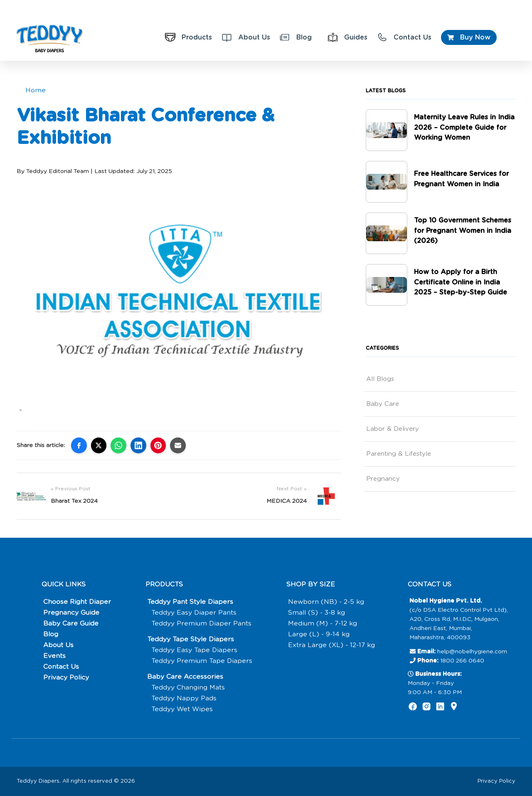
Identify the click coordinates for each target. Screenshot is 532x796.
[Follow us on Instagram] (427, 708)
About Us (246, 37)
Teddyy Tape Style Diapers (192, 639)
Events (54, 656)
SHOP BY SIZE (310, 584)
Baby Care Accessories (185, 677)
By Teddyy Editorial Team (53, 171)
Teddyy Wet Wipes (183, 709)
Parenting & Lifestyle (399, 454)
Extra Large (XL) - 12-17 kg (331, 645)
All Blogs (380, 379)
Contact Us (404, 37)
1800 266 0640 (462, 661)
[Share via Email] (179, 445)
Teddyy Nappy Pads (184, 698)
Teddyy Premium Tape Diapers (202, 661)
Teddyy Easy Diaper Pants (194, 613)
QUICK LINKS (64, 584)
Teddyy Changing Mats (188, 687)
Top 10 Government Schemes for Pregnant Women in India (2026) (463, 231)
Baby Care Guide (70, 623)
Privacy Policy (66, 677)
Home (36, 90)
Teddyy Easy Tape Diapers (195, 650)
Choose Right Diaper (77, 602)
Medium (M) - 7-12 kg (322, 623)
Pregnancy (383, 479)
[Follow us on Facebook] (413, 708)
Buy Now (469, 37)
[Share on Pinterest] (159, 445)
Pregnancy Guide (71, 613)
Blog (296, 37)
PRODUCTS (165, 584)
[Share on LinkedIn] (139, 445)
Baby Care (383, 404)
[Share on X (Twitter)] (99, 445)
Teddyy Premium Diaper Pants (202, 623)
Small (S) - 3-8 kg (317, 613)
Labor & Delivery (393, 429)
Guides (347, 37)
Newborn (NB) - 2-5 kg (326, 602)
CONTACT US (430, 584)
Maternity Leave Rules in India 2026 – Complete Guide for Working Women (464, 128)
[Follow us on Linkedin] (440, 708)
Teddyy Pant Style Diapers (191, 602)
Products (188, 37)
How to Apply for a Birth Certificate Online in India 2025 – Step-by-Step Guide (461, 282)
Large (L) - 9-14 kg (318, 634)
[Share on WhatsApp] (119, 445)
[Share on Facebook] (79, 445)
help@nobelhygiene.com (472, 652)
